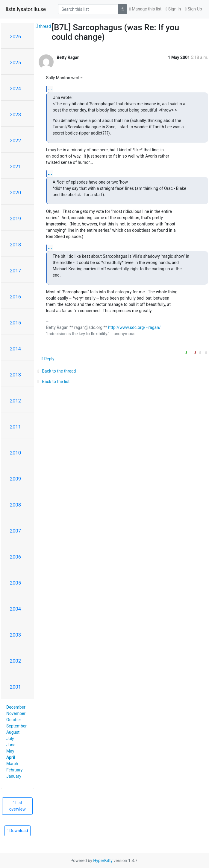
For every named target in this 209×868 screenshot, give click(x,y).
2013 (16, 375)
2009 (16, 479)
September (16, 726)
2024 (16, 89)
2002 (16, 661)
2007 (16, 531)
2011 (16, 427)
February (14, 770)
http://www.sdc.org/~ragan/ (134, 327)
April (11, 757)
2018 (16, 245)
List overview (18, 806)
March (12, 764)
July (10, 739)
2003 (16, 635)
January (14, 776)
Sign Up (193, 9)
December (16, 707)
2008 (16, 505)
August (13, 732)
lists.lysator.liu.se (26, 9)
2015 (16, 323)
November (16, 713)
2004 (16, 609)
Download (18, 831)
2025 (16, 62)
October (14, 720)
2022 (16, 141)
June (11, 745)
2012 (16, 401)
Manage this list (146, 9)
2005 (16, 583)
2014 (16, 349)
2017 (16, 271)
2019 (16, 219)
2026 (16, 36)
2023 (16, 115)
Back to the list (53, 382)
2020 (16, 193)
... (50, 89)
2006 (16, 557)
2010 (16, 453)
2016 (16, 297)
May (10, 751)
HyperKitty (103, 861)
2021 (16, 167)
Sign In (173, 9)
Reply (48, 359)
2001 (16, 687)
